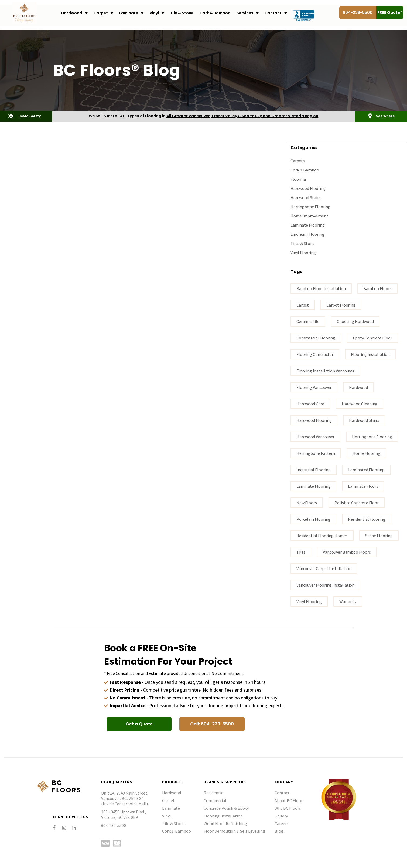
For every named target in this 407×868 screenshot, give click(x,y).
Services (248, 13)
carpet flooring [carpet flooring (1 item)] (341, 305)
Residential (214, 792)
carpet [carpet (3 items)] (303, 305)
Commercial (215, 800)
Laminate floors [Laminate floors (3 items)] (363, 486)
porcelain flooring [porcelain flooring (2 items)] (314, 519)
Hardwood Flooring (308, 188)
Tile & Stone (182, 13)
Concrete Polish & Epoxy (226, 808)
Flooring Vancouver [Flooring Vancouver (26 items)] (314, 387)
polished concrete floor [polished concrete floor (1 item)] (357, 502)
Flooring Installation (223, 816)
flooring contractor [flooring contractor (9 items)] (315, 354)
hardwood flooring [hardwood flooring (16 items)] (314, 420)
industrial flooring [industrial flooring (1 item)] (314, 469)
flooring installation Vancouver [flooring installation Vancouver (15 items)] (326, 371)
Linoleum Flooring (307, 234)
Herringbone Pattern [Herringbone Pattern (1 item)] (316, 453)
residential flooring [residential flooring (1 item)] (367, 519)
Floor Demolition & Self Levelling (234, 831)
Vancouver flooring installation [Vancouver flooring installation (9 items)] (326, 585)
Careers (282, 823)
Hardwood (74, 13)
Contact (276, 13)
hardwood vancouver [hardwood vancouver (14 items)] (316, 436)
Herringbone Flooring (310, 206)
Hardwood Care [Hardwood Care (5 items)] (310, 403)
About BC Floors (290, 800)
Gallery (281, 816)
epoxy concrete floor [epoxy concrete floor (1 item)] (372, 338)
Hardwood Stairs (306, 197)
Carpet (103, 13)
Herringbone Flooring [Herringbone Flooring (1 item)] (372, 436)
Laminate (131, 13)
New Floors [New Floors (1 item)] (307, 502)
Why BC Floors (288, 808)
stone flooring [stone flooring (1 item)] (379, 535)
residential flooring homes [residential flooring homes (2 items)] (322, 535)
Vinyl (157, 13)
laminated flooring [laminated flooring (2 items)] (366, 469)
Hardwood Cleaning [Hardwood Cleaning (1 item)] (360, 403)
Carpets (298, 160)
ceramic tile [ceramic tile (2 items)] (308, 321)
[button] (139, 724)
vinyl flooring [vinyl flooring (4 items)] (309, 601)
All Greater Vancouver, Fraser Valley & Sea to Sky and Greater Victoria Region (242, 116)
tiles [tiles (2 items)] (301, 552)
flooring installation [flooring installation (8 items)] (370, 354)
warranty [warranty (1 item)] (348, 601)
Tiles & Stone (303, 243)
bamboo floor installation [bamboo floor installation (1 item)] (321, 288)
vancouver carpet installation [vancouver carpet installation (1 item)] (324, 568)
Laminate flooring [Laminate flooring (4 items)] (314, 486)
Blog (279, 831)
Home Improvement (309, 216)
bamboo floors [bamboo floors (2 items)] (377, 288)
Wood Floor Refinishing (225, 823)
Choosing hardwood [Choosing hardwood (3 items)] (355, 321)
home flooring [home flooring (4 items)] (366, 453)
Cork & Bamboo (215, 13)
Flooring (298, 179)
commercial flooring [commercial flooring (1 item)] (316, 338)
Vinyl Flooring (303, 252)
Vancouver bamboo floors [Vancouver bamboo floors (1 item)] (347, 552)
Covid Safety (30, 116)
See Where (385, 116)
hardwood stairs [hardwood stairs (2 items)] (364, 420)
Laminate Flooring (308, 225)
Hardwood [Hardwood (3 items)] (358, 387)
